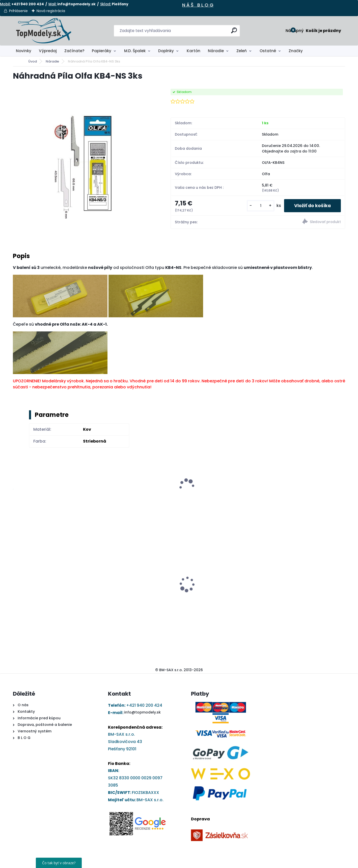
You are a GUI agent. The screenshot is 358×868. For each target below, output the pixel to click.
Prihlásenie (18, 11)
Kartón (194, 51)
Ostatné (268, 51)
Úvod (33, 61)
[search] (234, 32)
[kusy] (261, 206)
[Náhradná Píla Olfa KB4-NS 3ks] (84, 164)
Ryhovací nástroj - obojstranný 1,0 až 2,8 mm (52, 582)
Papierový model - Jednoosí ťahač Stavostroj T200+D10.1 (216, 588)
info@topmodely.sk (142, 712)
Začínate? (74, 51)
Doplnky (166, 51)
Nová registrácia (51, 11)
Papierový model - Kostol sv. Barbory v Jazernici (303, 588)
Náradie (216, 51)
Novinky (24, 51)
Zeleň (242, 51)
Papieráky (102, 51)
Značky (296, 51)
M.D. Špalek (135, 51)
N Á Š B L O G (198, 5)
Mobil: (5, 4)
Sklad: (106, 4)
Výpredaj (48, 51)
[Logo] (44, 31)
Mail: (52, 4)
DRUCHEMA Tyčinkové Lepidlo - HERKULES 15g (129, 588)
